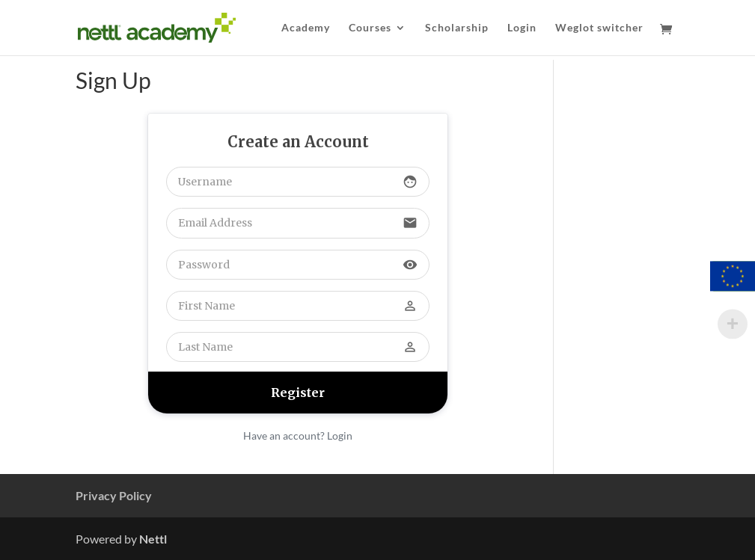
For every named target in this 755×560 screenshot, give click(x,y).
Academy (306, 28)
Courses (370, 28)
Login (522, 28)
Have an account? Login (298, 436)
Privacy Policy (114, 495)
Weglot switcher (599, 28)
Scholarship (457, 28)
